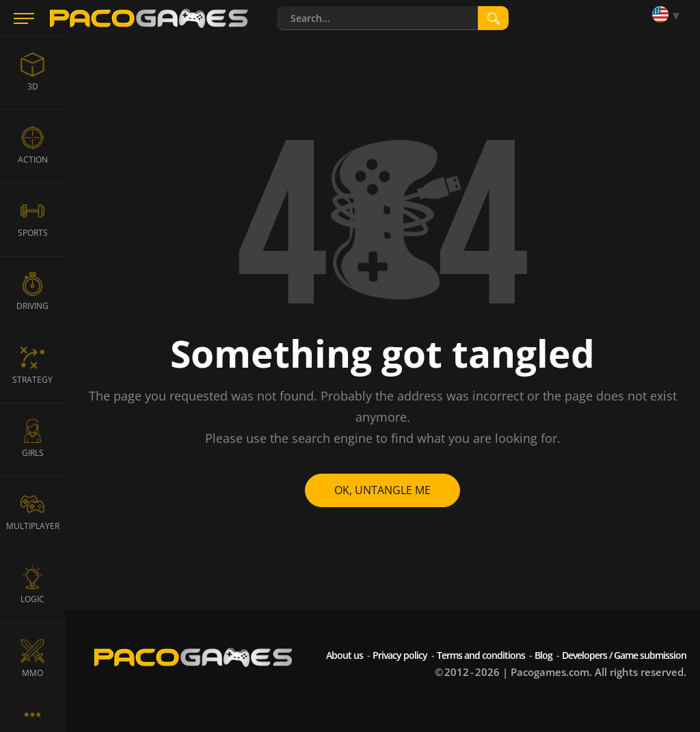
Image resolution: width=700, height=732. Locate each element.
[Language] (669, 15)
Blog (543, 655)
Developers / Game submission (624, 655)
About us (345, 655)
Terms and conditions (481, 655)
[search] (493, 18)
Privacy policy (400, 655)
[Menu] (24, 18)
